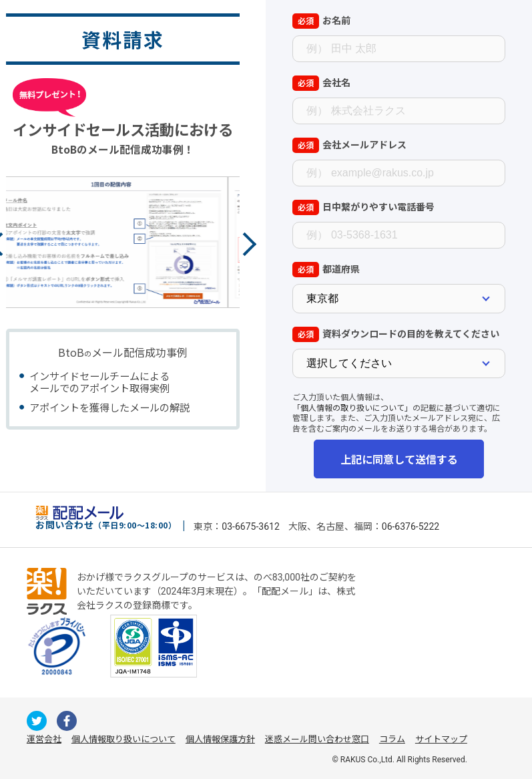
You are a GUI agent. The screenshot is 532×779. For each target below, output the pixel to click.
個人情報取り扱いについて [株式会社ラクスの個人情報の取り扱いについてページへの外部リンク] (123, 739)
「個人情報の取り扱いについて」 (352, 407)
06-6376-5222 (411, 526)
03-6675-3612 (250, 526)
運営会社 (44, 739)
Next (244, 244)
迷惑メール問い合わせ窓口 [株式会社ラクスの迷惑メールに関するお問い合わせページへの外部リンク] (317, 739)
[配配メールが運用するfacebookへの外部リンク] (67, 721)
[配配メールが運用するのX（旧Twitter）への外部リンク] (37, 721)
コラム (392, 739)
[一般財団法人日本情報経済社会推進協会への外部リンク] (57, 646)
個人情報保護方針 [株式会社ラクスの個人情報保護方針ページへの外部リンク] (220, 739)
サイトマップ (441, 739)
